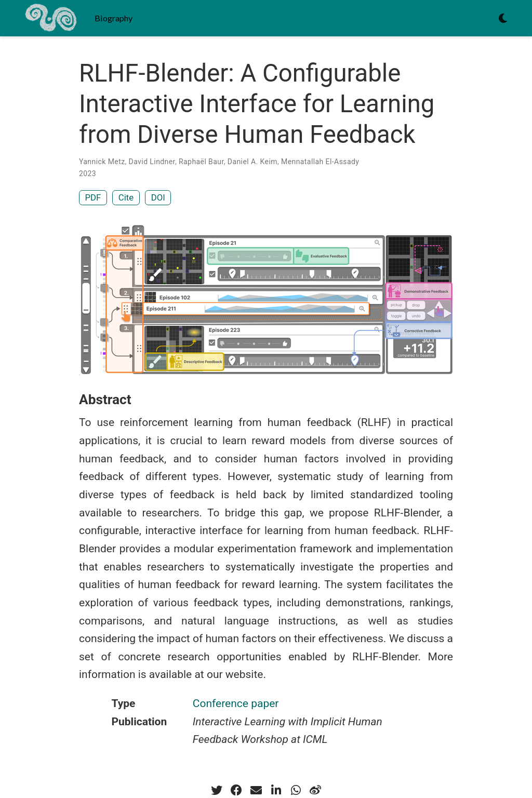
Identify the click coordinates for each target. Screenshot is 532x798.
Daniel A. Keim (252, 162)
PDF (93, 197)
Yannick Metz (102, 162)
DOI (158, 197)
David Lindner (152, 162)
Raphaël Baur (201, 162)
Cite (126, 197)
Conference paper (236, 703)
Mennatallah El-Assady (320, 162)
